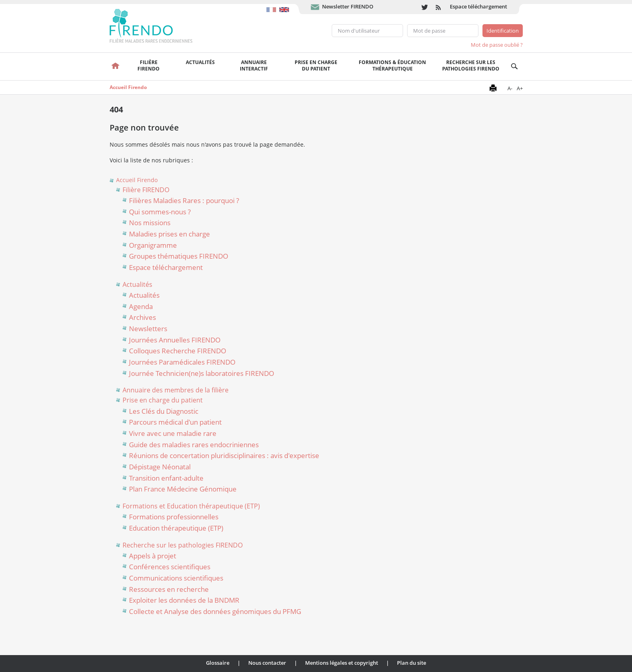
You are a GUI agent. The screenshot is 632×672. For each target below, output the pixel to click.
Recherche (515, 66)
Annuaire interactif (254, 65)
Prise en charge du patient (163, 400)
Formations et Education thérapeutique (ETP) (191, 506)
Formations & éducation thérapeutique (392, 65)
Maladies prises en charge (169, 234)
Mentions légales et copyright (342, 663)
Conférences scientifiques (170, 567)
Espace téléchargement (478, 6)
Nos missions (150, 223)
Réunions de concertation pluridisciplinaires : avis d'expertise (224, 455)
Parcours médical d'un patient (175, 422)
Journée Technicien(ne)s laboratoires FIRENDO (202, 373)
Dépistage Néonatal (160, 467)
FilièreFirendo (149, 65)
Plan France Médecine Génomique (183, 489)
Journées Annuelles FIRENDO (175, 340)
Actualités (200, 62)
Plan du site (412, 663)
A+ (520, 88)
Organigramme (153, 245)
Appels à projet (153, 556)
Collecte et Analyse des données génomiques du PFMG (215, 611)
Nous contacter (267, 663)
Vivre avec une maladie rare (173, 433)
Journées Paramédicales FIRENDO (182, 362)
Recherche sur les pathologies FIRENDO (471, 65)
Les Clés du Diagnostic (164, 411)
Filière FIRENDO (146, 190)
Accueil (116, 66)
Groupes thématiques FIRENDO (179, 256)
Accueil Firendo (128, 87)
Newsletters (148, 329)
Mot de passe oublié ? (497, 45)
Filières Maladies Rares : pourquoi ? (184, 200)
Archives (142, 317)
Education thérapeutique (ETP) (176, 528)
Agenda (141, 306)
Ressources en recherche (169, 589)
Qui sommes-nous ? (160, 212)
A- (510, 88)
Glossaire (218, 663)
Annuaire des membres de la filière (176, 390)
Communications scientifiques (176, 578)
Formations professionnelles (174, 517)
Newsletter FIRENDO (348, 6)
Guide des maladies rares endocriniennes (194, 445)
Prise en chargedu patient (316, 65)
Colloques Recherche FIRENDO (178, 351)
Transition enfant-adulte (166, 478)
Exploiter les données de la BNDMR (184, 600)
